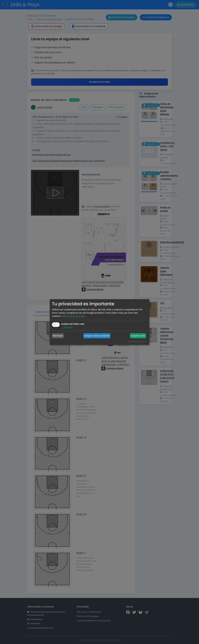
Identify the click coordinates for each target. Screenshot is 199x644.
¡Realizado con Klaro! (137, 341)
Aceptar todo (138, 336)
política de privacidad (73, 316)
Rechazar (58, 336)
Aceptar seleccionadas (97, 336)
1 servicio (67, 327)
